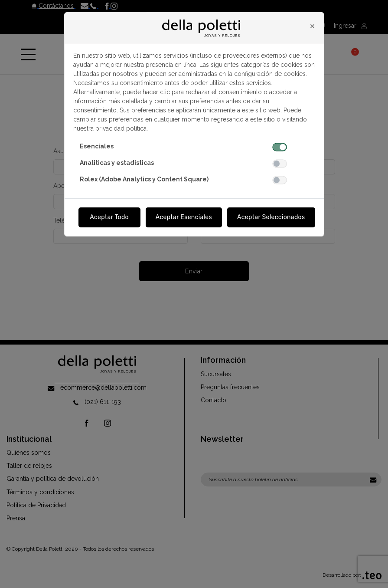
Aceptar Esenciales (184, 217)
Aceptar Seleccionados (271, 217)
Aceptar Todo (109, 217)
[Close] (313, 26)
